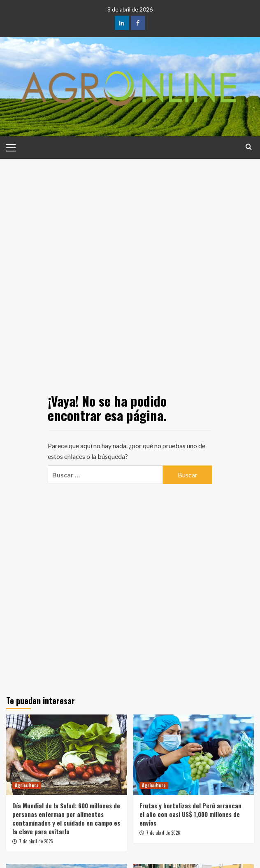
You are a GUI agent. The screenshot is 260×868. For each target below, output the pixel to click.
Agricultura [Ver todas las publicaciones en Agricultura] (27, 785)
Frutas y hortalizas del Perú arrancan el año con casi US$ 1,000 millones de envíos (190, 814)
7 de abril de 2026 (36, 841)
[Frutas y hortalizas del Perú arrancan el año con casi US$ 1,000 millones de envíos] (194, 755)
